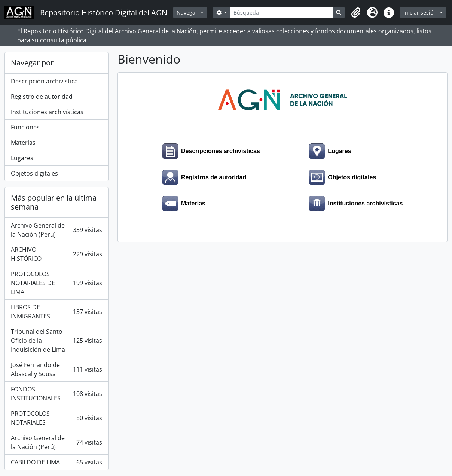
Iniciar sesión (421, 13)
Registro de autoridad (42, 97)
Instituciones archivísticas (47, 112)
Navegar (188, 13)
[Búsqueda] (282, 13)
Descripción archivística (44, 81)
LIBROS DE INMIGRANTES (56, 312)
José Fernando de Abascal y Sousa (56, 369)
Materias (23, 143)
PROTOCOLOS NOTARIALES (56, 418)
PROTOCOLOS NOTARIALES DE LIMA (56, 283)
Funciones (25, 127)
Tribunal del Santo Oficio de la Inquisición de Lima (56, 341)
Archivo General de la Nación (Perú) (56, 230)
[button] (356, 13)
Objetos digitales (34, 173)
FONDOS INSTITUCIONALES (56, 394)
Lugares (22, 158)
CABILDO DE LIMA (56, 462)
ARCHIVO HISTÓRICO (56, 254)
